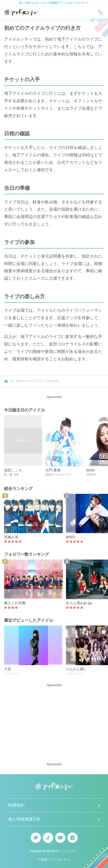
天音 (8, 669)
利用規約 (16, 805)
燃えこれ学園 (15, 603)
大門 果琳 (53, 470)
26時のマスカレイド (58, 475)
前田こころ (13, 470)
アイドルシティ (59, 860)
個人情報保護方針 (25, 819)
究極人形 (11, 537)
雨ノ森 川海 (11, 475)
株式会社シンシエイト (62, 851)
